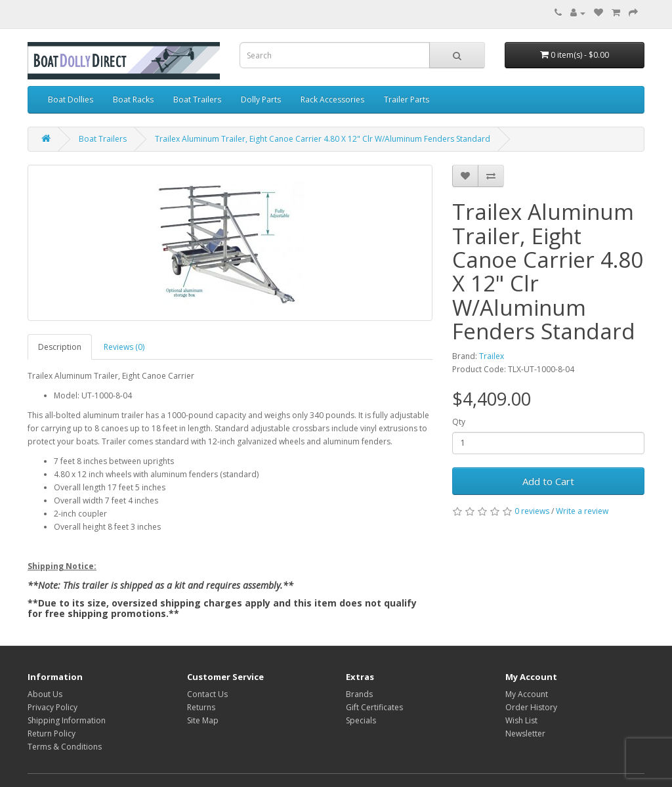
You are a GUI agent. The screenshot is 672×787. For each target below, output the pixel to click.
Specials (361, 720)
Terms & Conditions (65, 747)
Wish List (521, 720)
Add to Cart (548, 481)
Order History (531, 707)
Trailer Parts (407, 99)
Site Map (203, 720)
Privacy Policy (52, 707)
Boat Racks (133, 99)
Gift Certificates (374, 707)
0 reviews (532, 511)
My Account (527, 694)
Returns (201, 707)
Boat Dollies (71, 99)
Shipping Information (67, 720)
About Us (45, 694)
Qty (459, 422)
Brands (359, 694)
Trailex (492, 356)
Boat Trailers (197, 99)
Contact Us (207, 694)
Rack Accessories (332, 99)
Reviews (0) (124, 347)
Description (60, 347)
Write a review (582, 511)
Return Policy (52, 734)
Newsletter (525, 734)
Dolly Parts (261, 99)
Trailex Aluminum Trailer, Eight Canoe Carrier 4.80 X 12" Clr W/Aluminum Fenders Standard (323, 139)
